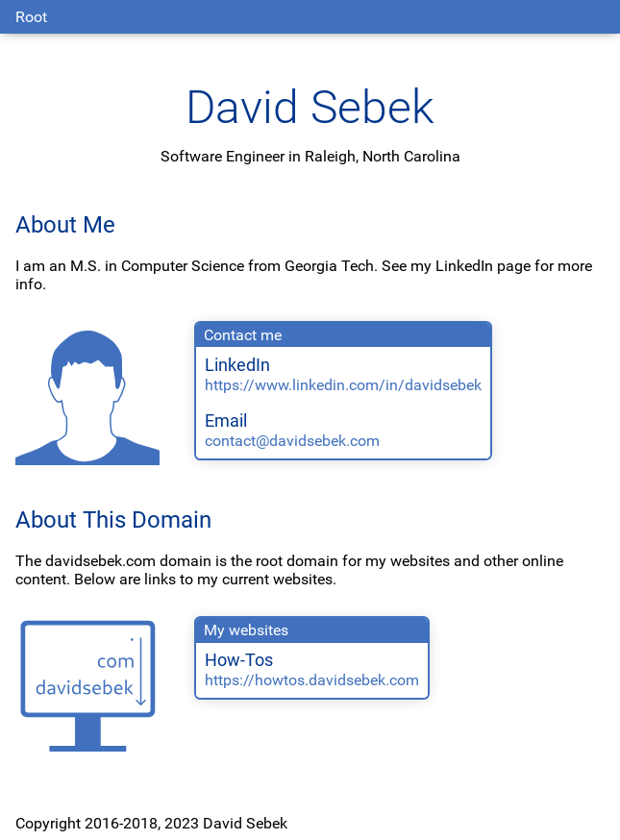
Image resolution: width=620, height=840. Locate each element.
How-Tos (239, 660)
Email (226, 421)
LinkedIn (237, 365)
